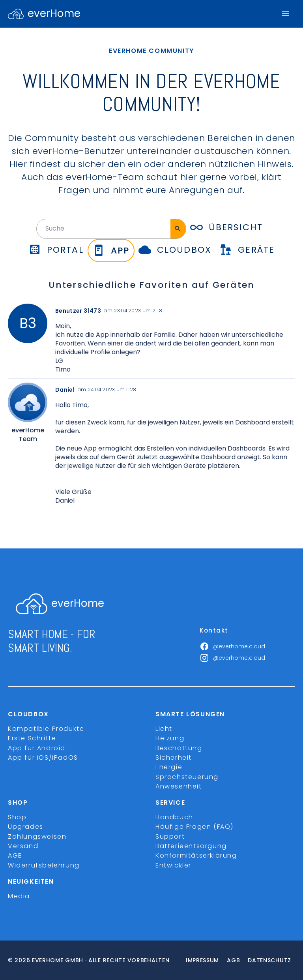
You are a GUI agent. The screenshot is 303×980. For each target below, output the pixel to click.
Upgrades (26, 827)
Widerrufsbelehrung (44, 865)
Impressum (202, 960)
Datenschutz (269, 960)
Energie (169, 767)
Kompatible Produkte (46, 729)
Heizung (170, 738)
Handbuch (174, 817)
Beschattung (179, 748)
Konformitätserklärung (196, 855)
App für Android (37, 748)
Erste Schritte (32, 738)
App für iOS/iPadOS (43, 758)
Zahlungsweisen (37, 836)
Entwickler (173, 865)
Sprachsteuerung (187, 777)
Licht (164, 729)
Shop (17, 817)
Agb (233, 960)
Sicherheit (174, 758)
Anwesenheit (179, 786)
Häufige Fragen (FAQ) (195, 827)
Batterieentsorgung (191, 846)
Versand (23, 846)
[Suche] (178, 229)
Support (170, 836)
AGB (15, 855)
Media (19, 896)
